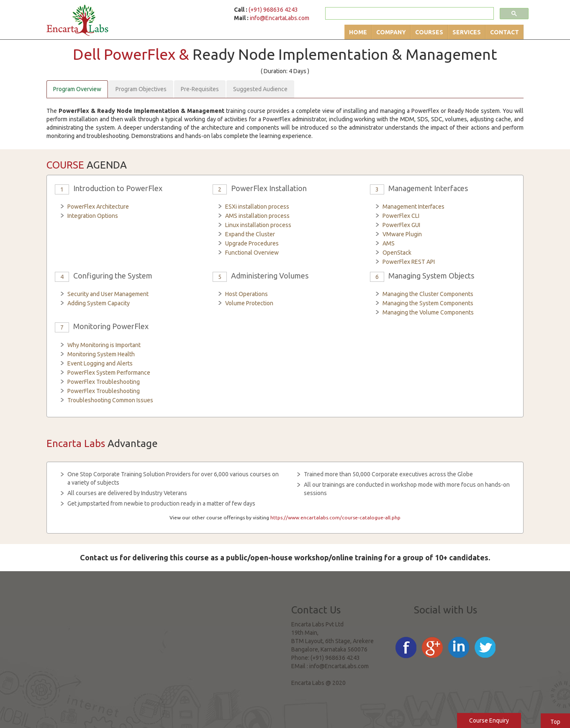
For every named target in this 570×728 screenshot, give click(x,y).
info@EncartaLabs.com (280, 18)
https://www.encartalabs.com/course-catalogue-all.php (335, 517)
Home (358, 32)
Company (391, 32)
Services (467, 32)
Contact (505, 32)
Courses (429, 32)
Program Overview (77, 89)
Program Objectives (141, 89)
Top (555, 722)
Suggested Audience (260, 89)
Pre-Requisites (200, 89)
